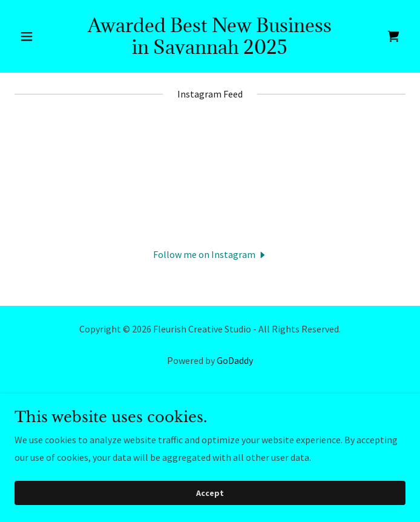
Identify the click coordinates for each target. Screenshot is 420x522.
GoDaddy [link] (235, 360)
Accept (210, 493)
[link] (210, 50)
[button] (44, 36)
